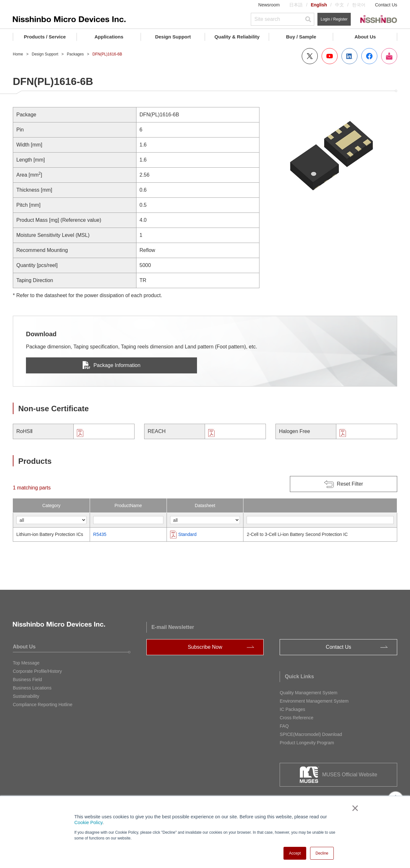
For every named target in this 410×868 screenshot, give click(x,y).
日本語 (296, 5)
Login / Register (334, 19)
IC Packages (292, 709)
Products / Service (45, 37)
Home (18, 54)
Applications (109, 37)
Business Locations (32, 688)
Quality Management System (308, 693)
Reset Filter (350, 484)
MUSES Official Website (350, 775)
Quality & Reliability (237, 37)
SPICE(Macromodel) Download (311, 734)
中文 (340, 5)
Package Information (112, 365)
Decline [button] (322, 853)
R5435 (100, 534)
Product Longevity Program (307, 743)
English (319, 5)
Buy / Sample (301, 37)
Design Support (173, 37)
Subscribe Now (205, 647)
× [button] (354, 808)
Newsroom (269, 5)
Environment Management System (314, 701)
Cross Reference (296, 718)
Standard (188, 534)
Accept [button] (295, 853)
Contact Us (386, 5)
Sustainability (26, 696)
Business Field (27, 680)
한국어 (359, 5)
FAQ (284, 726)
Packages (75, 54)
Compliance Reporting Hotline (43, 705)
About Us (365, 37)
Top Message (26, 663)
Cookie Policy (88, 822)
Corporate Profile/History (37, 671)
